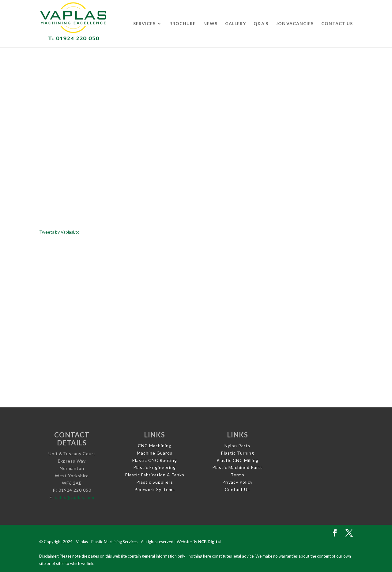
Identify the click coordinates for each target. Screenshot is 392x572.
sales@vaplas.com (75, 497)
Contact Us (337, 24)
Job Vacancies (295, 24)
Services (144, 24)
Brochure (183, 24)
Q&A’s (261, 24)
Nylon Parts (237, 446)
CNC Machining (155, 446)
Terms (237, 475)
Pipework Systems (155, 489)
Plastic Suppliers (155, 482)
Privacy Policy (237, 482)
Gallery (236, 24)
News (210, 24)
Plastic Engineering (155, 467)
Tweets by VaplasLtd (59, 232)
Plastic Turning (237, 453)
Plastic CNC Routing (155, 460)
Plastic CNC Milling (237, 460)
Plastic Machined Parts (237, 467)
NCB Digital (209, 542)
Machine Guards (155, 453)
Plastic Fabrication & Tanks (155, 475)
